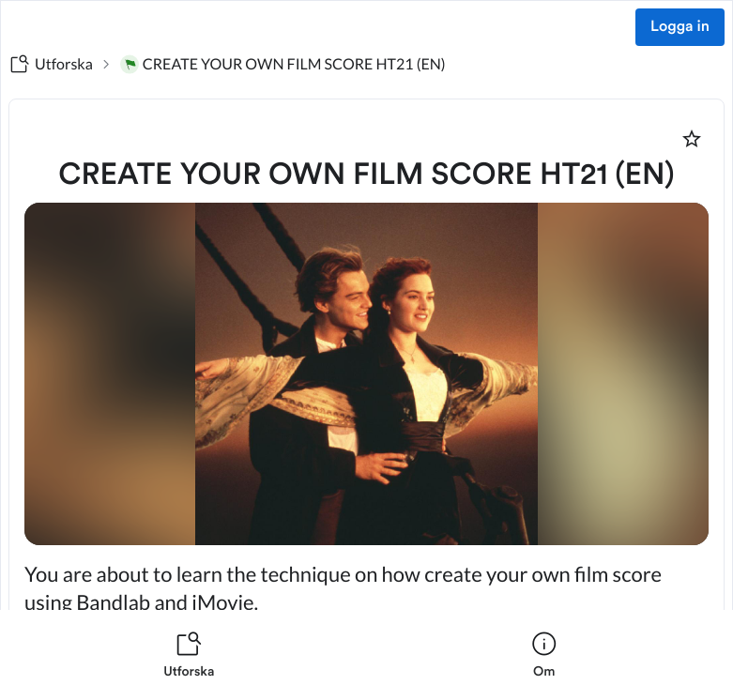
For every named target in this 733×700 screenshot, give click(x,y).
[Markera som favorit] (692, 139)
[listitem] (189, 655)
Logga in (680, 27)
